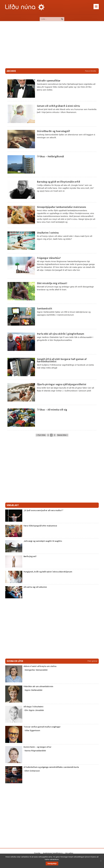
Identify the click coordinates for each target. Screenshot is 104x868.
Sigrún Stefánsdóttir (34, 690)
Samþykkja (52, 863)
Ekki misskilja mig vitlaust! (52, 283)
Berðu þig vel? (30, 556)
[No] (101, 861)
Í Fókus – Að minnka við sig (52, 410)
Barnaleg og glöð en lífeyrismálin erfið (58, 182)
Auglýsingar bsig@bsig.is (53, 853)
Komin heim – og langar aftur (38, 747)
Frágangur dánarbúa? (49, 258)
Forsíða (37, 853)
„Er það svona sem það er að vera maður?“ (44, 510)
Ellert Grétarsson (32, 771)
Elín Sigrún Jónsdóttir (34, 710)
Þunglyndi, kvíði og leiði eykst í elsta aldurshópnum (48, 572)
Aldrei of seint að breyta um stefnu (40, 666)
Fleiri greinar (93, 661)
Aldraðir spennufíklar (49, 81)
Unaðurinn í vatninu (48, 233)
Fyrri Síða (41, 435)
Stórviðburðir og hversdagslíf (53, 131)
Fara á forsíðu (91, 71)
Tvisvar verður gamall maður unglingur (42, 727)
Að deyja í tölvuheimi (34, 707)
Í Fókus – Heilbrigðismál (50, 156)
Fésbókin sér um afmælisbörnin (38, 686)
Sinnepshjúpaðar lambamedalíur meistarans (61, 207)
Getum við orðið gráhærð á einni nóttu (58, 106)
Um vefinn (69, 853)
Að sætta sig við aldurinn (35, 587)
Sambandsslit (45, 308)
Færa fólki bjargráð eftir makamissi (40, 526)
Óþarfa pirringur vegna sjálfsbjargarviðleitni (62, 384)
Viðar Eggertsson (32, 730)
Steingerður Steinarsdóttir (36, 670)
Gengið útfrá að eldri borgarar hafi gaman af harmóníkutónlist (62, 360)
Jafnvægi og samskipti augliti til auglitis (43, 541)
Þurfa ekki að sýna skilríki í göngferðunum (61, 334)
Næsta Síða (62, 435)
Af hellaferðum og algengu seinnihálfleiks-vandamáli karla (51, 767)
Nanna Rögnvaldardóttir (35, 751)
